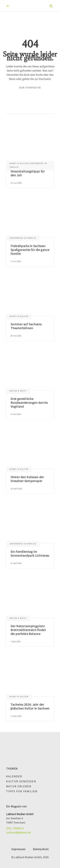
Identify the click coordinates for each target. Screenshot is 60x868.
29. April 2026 (16, 489)
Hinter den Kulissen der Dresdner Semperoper (27, 479)
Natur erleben (19, 786)
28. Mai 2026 (16, 336)
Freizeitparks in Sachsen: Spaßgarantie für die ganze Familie (30, 250)
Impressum (18, 849)
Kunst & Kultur (19, 163)
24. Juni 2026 (16, 183)
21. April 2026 (16, 563)
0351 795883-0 (15, 828)
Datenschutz (41, 849)
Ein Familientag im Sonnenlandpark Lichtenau (30, 554)
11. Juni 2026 (16, 261)
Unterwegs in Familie (23, 238)
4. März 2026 (16, 716)
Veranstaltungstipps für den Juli (28, 173)
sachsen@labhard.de (18, 832)
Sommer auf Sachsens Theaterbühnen (26, 326)
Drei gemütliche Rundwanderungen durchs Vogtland (29, 403)
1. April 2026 (16, 642)
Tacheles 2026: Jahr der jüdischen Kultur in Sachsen (30, 706)
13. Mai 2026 (16, 414)
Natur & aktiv (18, 391)
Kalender (14, 776)
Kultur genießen (21, 781)
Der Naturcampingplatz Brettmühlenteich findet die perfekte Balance (28, 630)
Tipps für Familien (22, 791)
